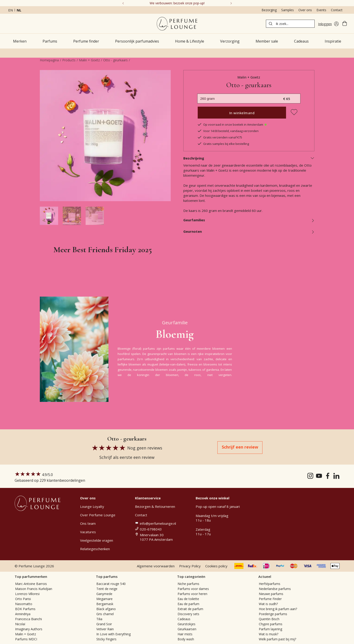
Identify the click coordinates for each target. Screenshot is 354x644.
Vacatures (88, 532)
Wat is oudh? (268, 604)
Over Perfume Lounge (98, 515)
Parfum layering (270, 629)
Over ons (305, 10)
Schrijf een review (240, 447)
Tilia (99, 619)
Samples (288, 10)
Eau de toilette (188, 599)
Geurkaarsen (187, 629)
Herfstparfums (270, 584)
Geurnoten (249, 231)
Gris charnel (105, 614)
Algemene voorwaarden (156, 566)
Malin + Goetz (89, 60)
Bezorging (269, 10)
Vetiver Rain (105, 629)
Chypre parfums (271, 624)
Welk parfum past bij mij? (277, 639)
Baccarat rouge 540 (111, 584)
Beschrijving (249, 158)
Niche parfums (188, 584)
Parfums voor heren (192, 594)
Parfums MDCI (26, 639)
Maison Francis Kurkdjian (34, 589)
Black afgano (106, 609)
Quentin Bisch (269, 619)
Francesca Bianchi (28, 619)
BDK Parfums (25, 609)
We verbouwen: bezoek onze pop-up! (177, 3)
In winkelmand (242, 113)
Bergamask (105, 604)
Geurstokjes (186, 624)
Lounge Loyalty (92, 506)
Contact (337, 10)
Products (69, 60)
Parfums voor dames (193, 589)
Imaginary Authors (29, 629)
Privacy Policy (190, 566)
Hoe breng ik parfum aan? (278, 609)
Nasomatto (24, 604)
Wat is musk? (269, 634)
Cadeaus (184, 619)
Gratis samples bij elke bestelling (223, 144)
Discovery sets (188, 614)
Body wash (186, 639)
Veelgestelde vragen (97, 540)
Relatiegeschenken (95, 549)
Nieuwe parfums (271, 594)
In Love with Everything (113, 634)
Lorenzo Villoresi (27, 594)
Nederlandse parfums (275, 589)
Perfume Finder (270, 599)
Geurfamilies (249, 220)
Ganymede (104, 594)
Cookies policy (216, 566)
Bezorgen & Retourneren (155, 506)
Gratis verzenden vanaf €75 (220, 137)
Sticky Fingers (106, 639)
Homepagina (49, 60)
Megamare (104, 599)
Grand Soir (104, 624)
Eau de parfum (188, 604)
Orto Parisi (23, 599)
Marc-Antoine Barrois (31, 584)
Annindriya (23, 614)
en (11, 10)
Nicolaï (20, 624)
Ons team (88, 523)
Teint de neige (107, 589)
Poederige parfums (273, 614)
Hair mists (185, 634)
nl (19, 10)
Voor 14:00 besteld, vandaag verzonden (228, 131)
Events (321, 10)
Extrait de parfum (190, 609)
